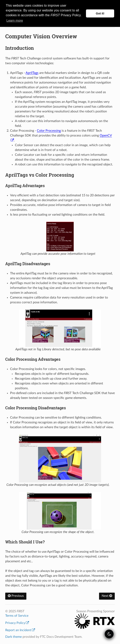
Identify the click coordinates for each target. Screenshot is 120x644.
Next (107, 596)
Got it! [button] (100, 13)
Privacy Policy (17, 623)
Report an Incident (20, 630)
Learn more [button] (15, 21)
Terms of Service (17, 616)
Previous (16, 596)
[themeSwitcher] (109, 634)
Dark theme (13, 637)
